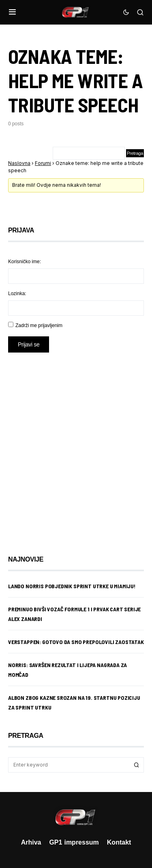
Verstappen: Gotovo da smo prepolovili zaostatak (76, 642)
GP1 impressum (74, 842)
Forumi (43, 163)
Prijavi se (29, 344)
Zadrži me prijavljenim (39, 325)
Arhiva (31, 842)
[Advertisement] (76, 448)
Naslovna (19, 163)
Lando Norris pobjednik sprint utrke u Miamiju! (72, 586)
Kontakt (119, 842)
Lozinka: (17, 293)
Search (137, 765)
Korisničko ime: (25, 261)
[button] (12, 12)
